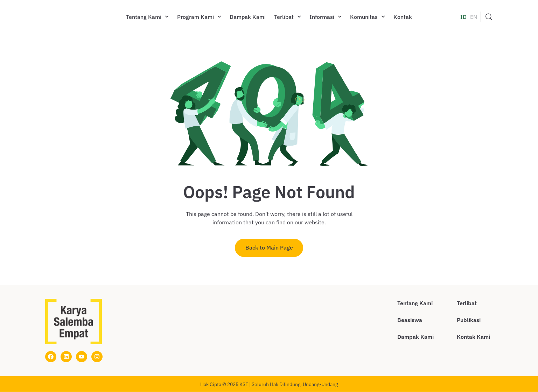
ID (463, 17)
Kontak (403, 17)
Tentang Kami (147, 17)
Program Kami (199, 17)
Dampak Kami (248, 17)
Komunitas (368, 17)
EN (474, 17)
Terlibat (288, 17)
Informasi (326, 17)
